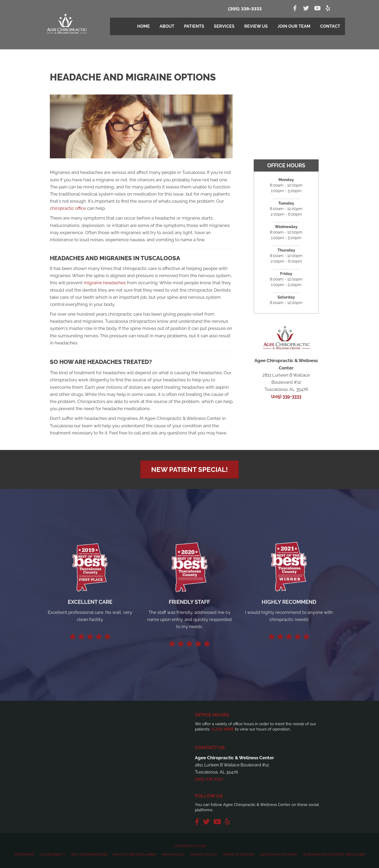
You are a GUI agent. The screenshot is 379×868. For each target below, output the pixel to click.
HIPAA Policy (173, 854)
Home (143, 26)
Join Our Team (294, 26)
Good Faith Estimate (279, 854)
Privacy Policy (204, 854)
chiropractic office (68, 208)
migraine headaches (105, 283)
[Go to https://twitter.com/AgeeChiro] (306, 9)
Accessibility (53, 854)
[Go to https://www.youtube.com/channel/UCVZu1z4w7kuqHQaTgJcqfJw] (317, 9)
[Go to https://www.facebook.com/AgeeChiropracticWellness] (295, 9)
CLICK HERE (223, 729)
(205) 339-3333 (245, 9)
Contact (330, 26)
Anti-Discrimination (89, 854)
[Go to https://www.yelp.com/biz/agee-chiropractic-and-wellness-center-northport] (328, 9)
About (167, 26)
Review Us (256, 26)
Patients (194, 26)
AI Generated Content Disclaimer (334, 854)
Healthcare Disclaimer (134, 854)
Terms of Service (238, 854)
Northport (25, 854)
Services (224, 26)
